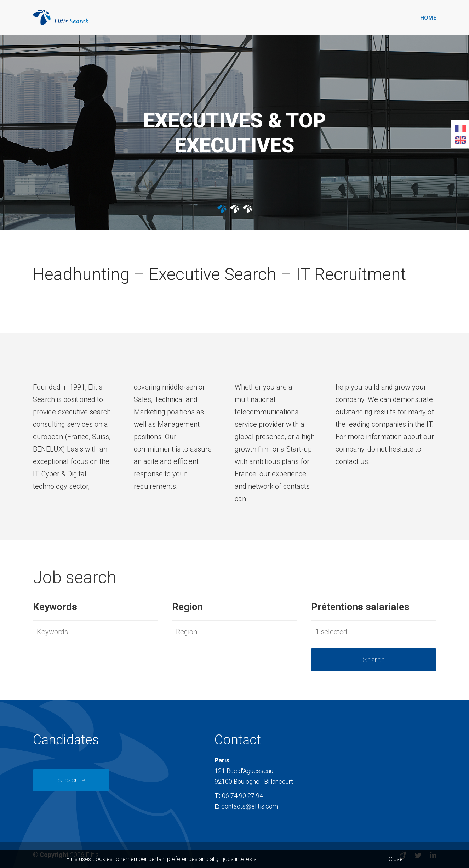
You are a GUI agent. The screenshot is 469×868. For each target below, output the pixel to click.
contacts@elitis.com (250, 806)
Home (428, 18)
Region (187, 607)
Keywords (55, 607)
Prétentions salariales (360, 607)
